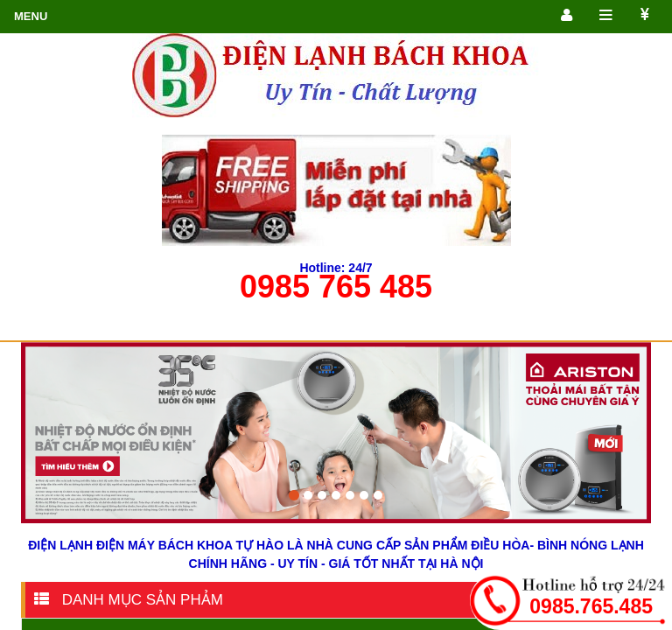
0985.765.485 (591, 606)
